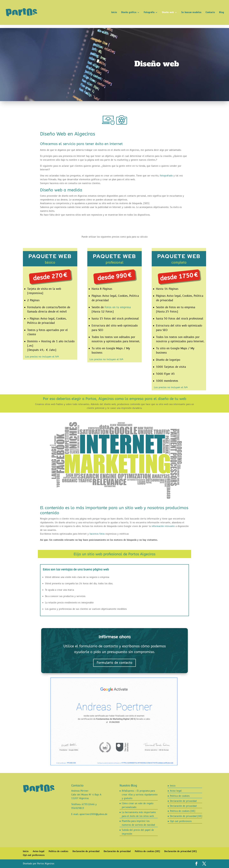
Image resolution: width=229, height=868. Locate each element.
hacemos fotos (97, 534)
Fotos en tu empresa (118, 307)
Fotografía (149, 13)
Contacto (210, 13)
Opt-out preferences (181, 821)
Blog (222, 13)
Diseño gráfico (129, 13)
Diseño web (168, 13)
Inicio (114, 13)
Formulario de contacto (114, 663)
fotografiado (166, 176)
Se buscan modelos (191, 13)
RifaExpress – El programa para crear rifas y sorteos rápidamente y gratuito (140, 795)
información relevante (163, 526)
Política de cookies (180, 796)
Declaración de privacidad (183, 801)
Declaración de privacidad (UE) (186, 816)
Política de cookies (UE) (183, 811)
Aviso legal (176, 791)
